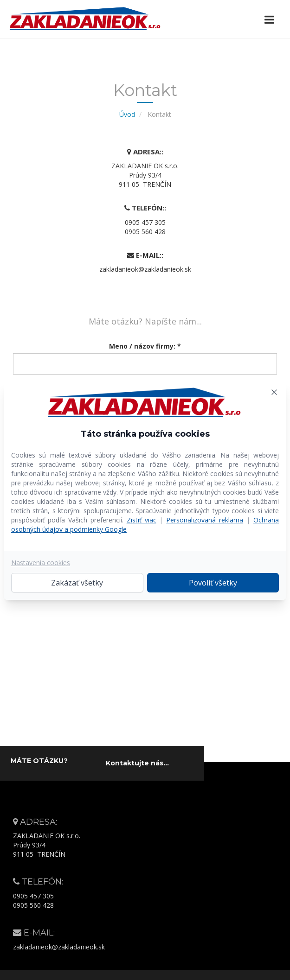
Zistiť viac (142, 520)
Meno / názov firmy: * (145, 346)
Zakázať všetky (77, 583)
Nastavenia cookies (41, 563)
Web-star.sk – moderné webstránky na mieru (194, 974)
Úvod (127, 114)
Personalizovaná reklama (205, 520)
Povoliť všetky (213, 583)
